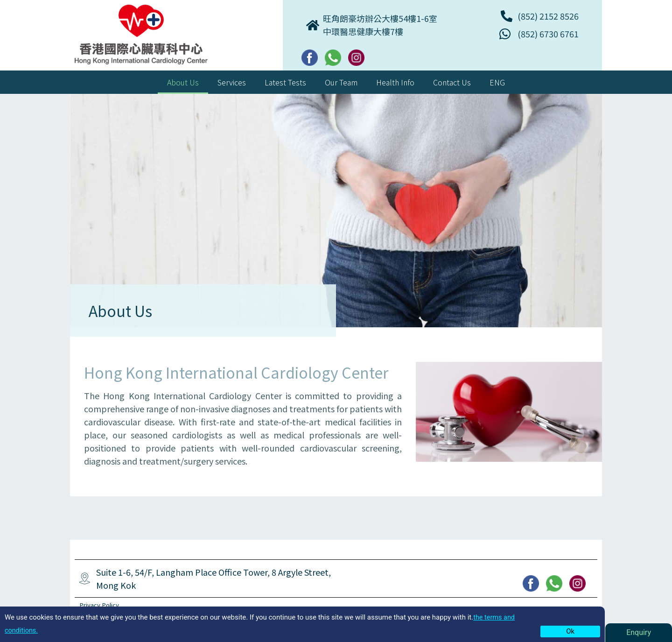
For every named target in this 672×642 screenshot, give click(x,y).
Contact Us (452, 82)
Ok (570, 631)
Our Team (341, 82)
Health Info (395, 82)
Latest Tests (285, 82)
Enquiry (639, 632)
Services (232, 82)
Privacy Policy (101, 605)
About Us (183, 82)
